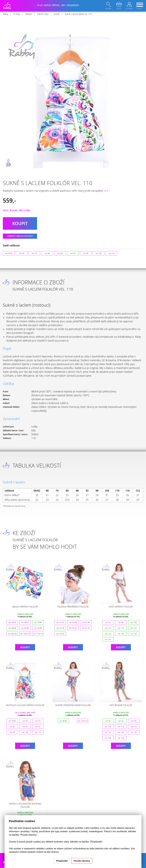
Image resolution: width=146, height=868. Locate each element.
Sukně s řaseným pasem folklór (73, 705)
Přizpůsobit (62, 861)
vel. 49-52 (73, 628)
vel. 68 (22, 253)
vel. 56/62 (9, 253)
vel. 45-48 (86, 622)
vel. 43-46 (73, 622)
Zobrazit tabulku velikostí (20, 236)
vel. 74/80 (38, 622)
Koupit (25, 647)
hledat (109, 6)
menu (140, 6)
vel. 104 (99, 253)
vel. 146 (108, 639)
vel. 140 (134, 634)
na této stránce (51, 852)
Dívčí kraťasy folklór (121, 607)
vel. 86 (60, 253)
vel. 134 (121, 634)
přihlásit (129, 6)
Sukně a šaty (43, 14)
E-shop (17, 14)
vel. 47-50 (60, 628)
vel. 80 (47, 253)
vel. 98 (86, 253)
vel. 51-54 (86, 628)
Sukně (57, 14)
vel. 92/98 (38, 628)
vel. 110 (108, 628)
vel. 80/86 (12, 628)
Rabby (5, 14)
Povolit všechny (82, 861)
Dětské (28, 14)
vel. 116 (111, 253)
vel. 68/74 (25, 622)
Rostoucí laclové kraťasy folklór (25, 705)
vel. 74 (34, 253)
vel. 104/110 (25, 634)
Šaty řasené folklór (121, 705)
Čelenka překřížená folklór (73, 607)
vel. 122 (134, 628)
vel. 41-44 (60, 622)
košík (119, 6)
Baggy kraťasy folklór (25, 607)
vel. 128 (108, 634)
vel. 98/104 (12, 634)
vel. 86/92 (25, 628)
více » (107, 191)
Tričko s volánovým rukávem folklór (25, 805)
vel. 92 (73, 253)
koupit (20, 223)
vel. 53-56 (60, 634)
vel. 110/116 (38, 634)
